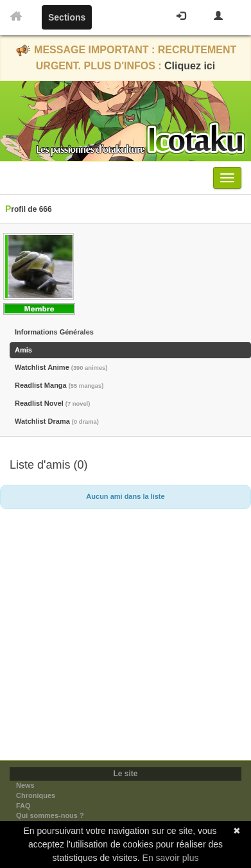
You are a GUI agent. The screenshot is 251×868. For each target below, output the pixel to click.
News (25, 785)
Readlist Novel (52, 403)
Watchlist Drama (57, 421)
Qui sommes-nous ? (50, 815)
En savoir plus (171, 858)
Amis (23, 350)
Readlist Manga (59, 385)
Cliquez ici (190, 66)
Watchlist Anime (61, 367)
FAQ (23, 806)
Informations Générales (54, 332)
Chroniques (36, 795)
